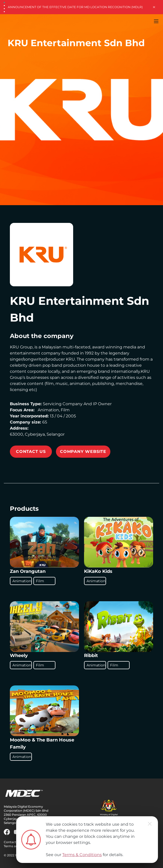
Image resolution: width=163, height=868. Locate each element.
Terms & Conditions (82, 855)
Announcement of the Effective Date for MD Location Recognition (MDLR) (75, 7)
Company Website (83, 451)
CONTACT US (31, 451)
